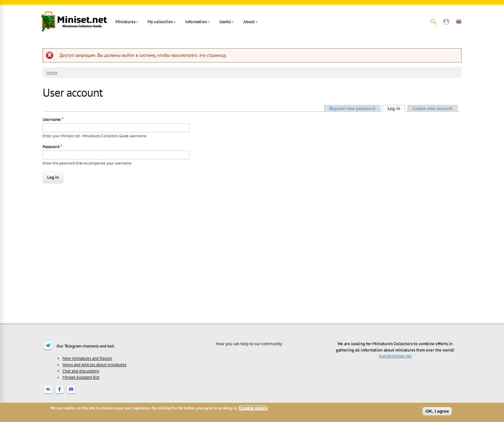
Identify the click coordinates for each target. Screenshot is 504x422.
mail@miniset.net (395, 356)
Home (52, 73)
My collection (160, 22)
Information (196, 22)
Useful (225, 22)
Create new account (433, 108)
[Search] (434, 22)
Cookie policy (253, 408)
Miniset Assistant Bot (81, 377)
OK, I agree (437, 411)
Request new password (352, 108)
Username (53, 119)
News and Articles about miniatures (94, 365)
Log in (396, 108)
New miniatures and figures (87, 358)
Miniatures (125, 22)
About (249, 22)
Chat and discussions (81, 371)
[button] (446, 22)
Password (52, 147)
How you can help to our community (249, 344)
